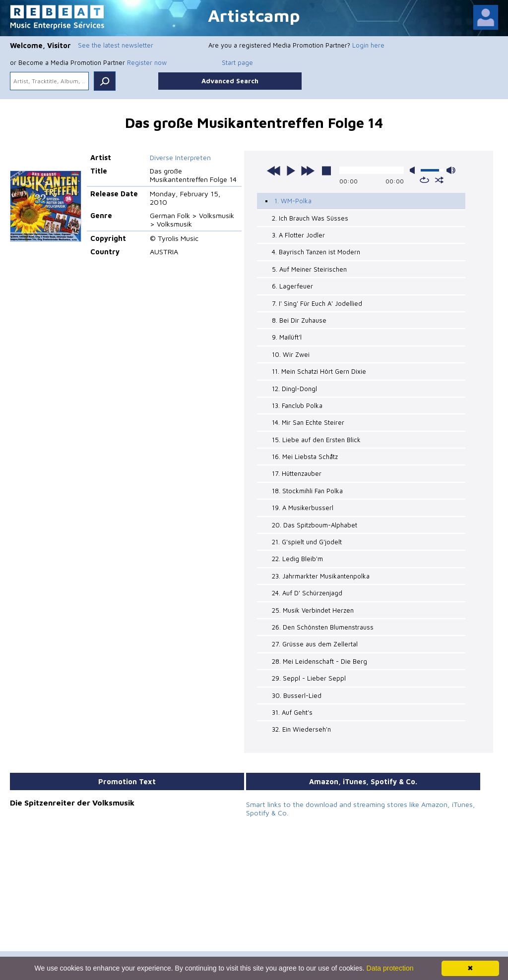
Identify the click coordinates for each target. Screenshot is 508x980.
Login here (368, 45)
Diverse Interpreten (180, 157)
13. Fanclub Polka (297, 405)
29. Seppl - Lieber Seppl (309, 678)
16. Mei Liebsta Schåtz (305, 457)
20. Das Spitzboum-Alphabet (315, 525)
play (291, 171)
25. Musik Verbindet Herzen (313, 610)
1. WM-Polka (293, 201)
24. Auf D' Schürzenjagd (307, 593)
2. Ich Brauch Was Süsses (310, 218)
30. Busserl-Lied (297, 695)
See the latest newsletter (116, 45)
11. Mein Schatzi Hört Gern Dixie (319, 371)
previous (274, 171)
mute (414, 170)
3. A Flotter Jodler (298, 235)
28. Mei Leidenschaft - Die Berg (319, 661)
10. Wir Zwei (291, 354)
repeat (424, 180)
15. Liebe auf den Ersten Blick (316, 440)
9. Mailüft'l (287, 337)
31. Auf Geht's (292, 712)
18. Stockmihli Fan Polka (307, 491)
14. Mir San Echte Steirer (308, 422)
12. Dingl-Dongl (294, 389)
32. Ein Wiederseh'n (301, 729)
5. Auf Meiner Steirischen (309, 269)
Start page (237, 62)
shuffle (439, 180)
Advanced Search (230, 81)
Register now (147, 62)
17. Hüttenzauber (297, 473)
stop (326, 171)
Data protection (390, 968)
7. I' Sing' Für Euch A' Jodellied (317, 303)
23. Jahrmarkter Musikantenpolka (321, 576)
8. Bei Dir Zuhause (299, 320)
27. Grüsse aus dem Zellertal (315, 644)
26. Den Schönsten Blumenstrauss (323, 627)
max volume (451, 170)
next (308, 171)
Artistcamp (254, 15)
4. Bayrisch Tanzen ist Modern (316, 252)
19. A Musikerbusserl (303, 508)
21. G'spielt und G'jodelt (307, 542)
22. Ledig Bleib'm (297, 559)
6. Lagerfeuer (292, 286)
